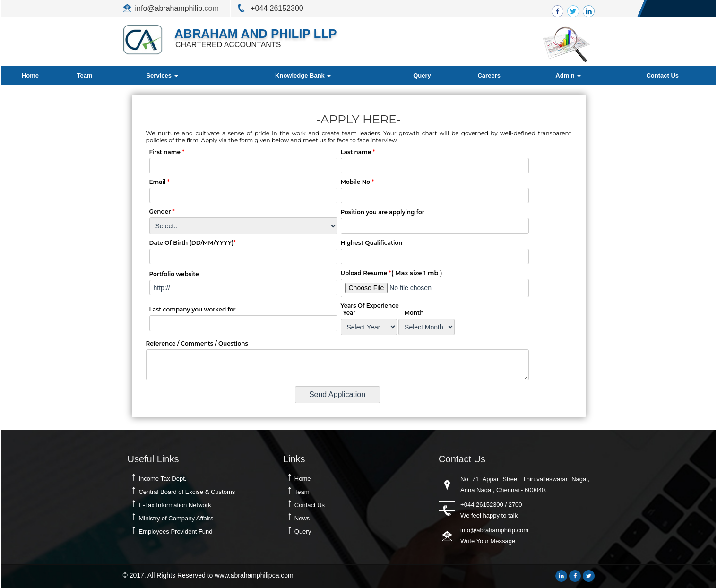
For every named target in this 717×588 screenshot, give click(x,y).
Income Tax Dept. (162, 479)
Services (162, 75)
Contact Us (662, 75)
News (302, 518)
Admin (568, 75)
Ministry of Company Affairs (176, 518)
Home (30, 75)
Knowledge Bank (303, 75)
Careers (489, 75)
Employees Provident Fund (175, 532)
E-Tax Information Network (175, 505)
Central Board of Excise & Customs (187, 492)
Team (85, 75)
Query (422, 75)
